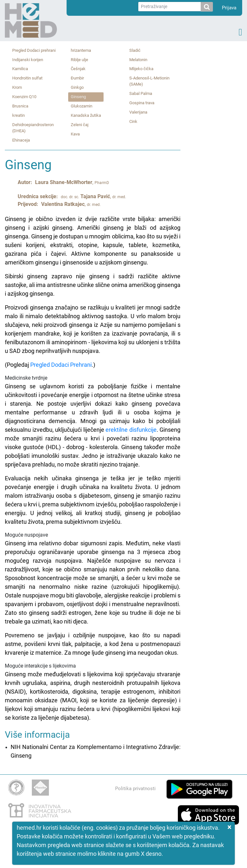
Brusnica (20, 106)
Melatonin (138, 60)
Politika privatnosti (135, 789)
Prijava (229, 8)
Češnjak (78, 69)
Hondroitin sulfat (27, 78)
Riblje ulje (79, 60)
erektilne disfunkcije (131, 430)
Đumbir (77, 78)
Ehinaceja (21, 140)
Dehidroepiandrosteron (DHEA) (33, 128)
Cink (133, 121)
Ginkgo (77, 87)
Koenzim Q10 (24, 97)
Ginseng (78, 97)
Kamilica (20, 69)
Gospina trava (142, 103)
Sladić (135, 50)
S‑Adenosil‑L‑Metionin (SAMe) (149, 81)
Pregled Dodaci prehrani (34, 50)
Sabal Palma (141, 93)
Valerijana (138, 112)
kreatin (18, 115)
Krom (17, 87)
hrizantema (81, 50)
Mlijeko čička (141, 69)
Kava (75, 134)
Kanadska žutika (86, 115)
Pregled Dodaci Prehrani (61, 365)
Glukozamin (82, 106)
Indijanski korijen (28, 60)
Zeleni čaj (80, 125)
